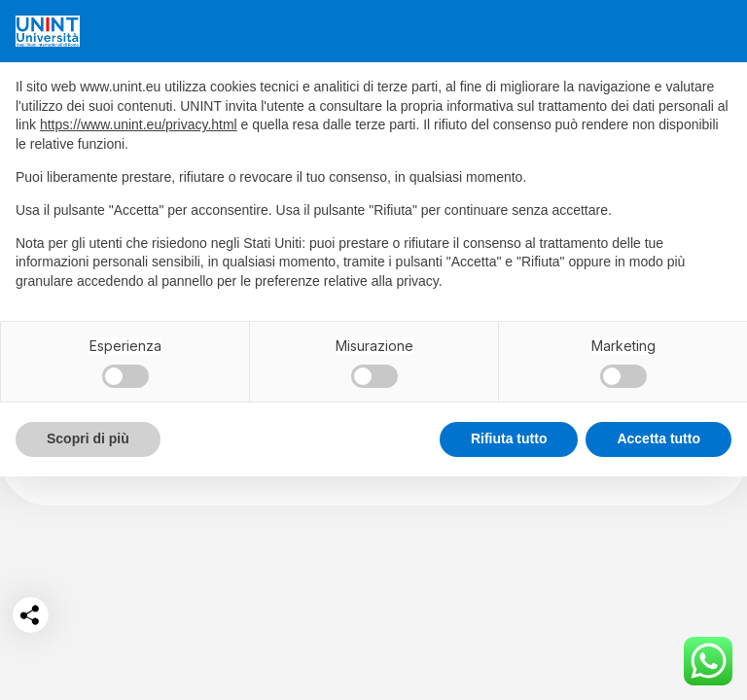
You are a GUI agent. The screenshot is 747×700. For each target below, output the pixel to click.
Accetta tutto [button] (658, 438)
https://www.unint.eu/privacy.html (139, 124)
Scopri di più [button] (88, 438)
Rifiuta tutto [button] (509, 438)
